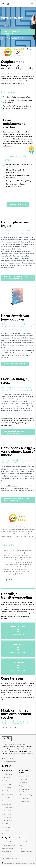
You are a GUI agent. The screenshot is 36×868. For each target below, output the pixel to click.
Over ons (22, 838)
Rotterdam (27, 751)
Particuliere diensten (23, 771)
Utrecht (21, 751)
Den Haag (5, 753)
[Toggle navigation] (32, 3)
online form (12, 728)
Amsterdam (14, 751)
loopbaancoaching (8, 746)
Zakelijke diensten (8, 838)
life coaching (18, 746)
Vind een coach (7, 770)
